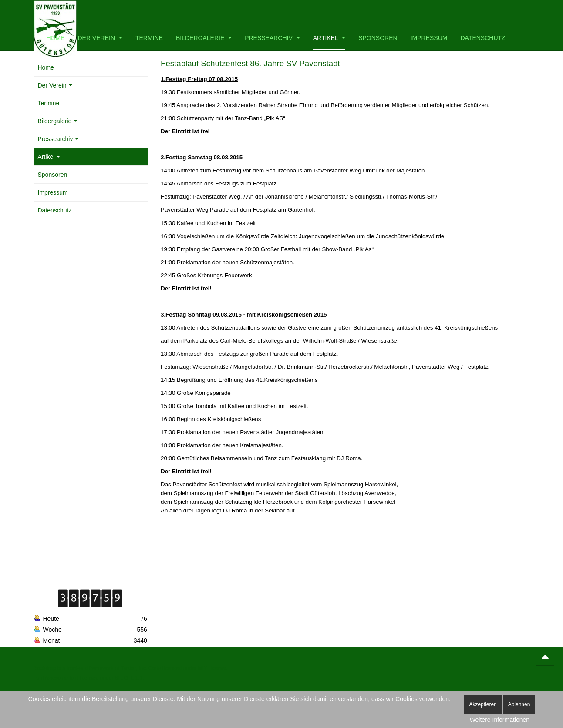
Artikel (329, 38)
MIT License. (212, 668)
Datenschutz (483, 38)
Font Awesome (51, 678)
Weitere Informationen (500, 720)
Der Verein (100, 38)
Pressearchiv (272, 38)
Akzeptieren (483, 704)
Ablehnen (519, 704)
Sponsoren (378, 38)
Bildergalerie (204, 38)
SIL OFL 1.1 (129, 678)
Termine (149, 38)
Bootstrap (45, 668)
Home (56, 38)
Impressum (429, 38)
